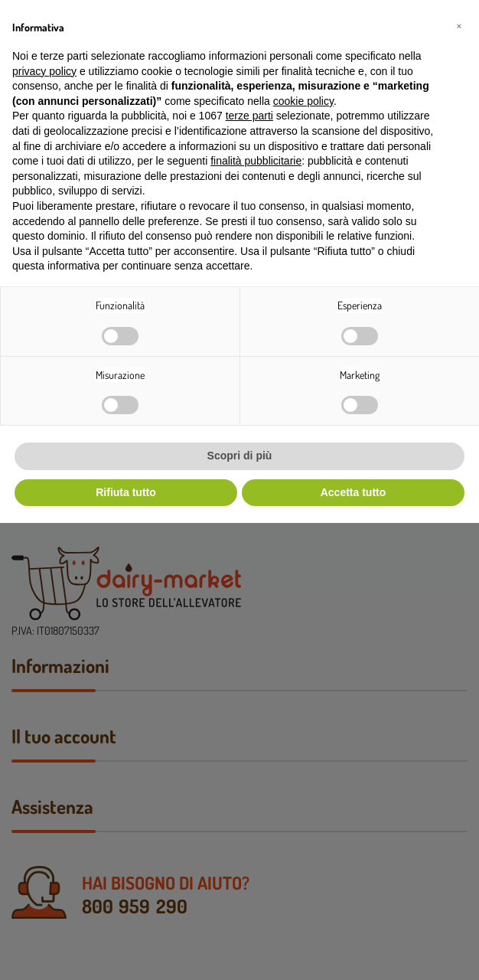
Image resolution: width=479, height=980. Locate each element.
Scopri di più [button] (240, 456)
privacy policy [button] (44, 71)
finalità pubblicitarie (256, 161)
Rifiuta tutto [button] (126, 492)
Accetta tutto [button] (354, 492)
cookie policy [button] (303, 101)
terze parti (249, 116)
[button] (459, 24)
